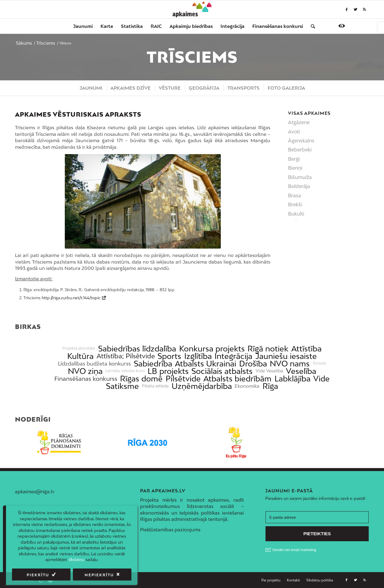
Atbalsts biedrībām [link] (237, 379)
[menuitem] (83, 26)
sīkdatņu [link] (76, 560)
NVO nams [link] (290, 364)
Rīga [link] (270, 386)
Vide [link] (321, 379)
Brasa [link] (294, 196)
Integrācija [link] (233, 356)
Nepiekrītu (99, 575)
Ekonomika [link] (247, 386)
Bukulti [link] (296, 214)
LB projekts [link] (168, 371)
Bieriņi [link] (295, 168)
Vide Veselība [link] (269, 371)
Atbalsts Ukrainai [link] (205, 364)
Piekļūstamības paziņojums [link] (170, 530)
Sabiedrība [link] (153, 364)
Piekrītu (38, 575)
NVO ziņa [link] (85, 371)
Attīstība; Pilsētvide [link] (126, 356)
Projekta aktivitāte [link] (79, 348)
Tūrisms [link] (319, 363)
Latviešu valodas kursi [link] (125, 371)
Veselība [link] (301, 371)
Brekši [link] (295, 204)
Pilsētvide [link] (183, 379)
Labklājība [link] (292, 379)
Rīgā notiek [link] (268, 349)
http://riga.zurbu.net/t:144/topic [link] (71, 298)
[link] (381, 27)
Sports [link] (169, 356)
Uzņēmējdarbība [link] (202, 386)
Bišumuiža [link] (300, 177)
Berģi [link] (294, 159)
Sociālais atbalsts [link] (222, 371)
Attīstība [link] (306, 349)
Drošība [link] (253, 364)
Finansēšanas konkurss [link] (86, 379)
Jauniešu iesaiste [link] (286, 356)
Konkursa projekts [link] (212, 349)
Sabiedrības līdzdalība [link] (137, 349)
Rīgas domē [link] (141, 379)
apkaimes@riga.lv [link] (35, 491)
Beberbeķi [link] (300, 150)
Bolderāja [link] (299, 186)
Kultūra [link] (80, 356)
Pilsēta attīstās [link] (155, 386)
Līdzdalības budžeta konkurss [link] (94, 364)
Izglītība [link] (198, 356)
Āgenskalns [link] (301, 141)
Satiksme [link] (122, 386)
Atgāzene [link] (299, 122)
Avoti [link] (294, 132)
